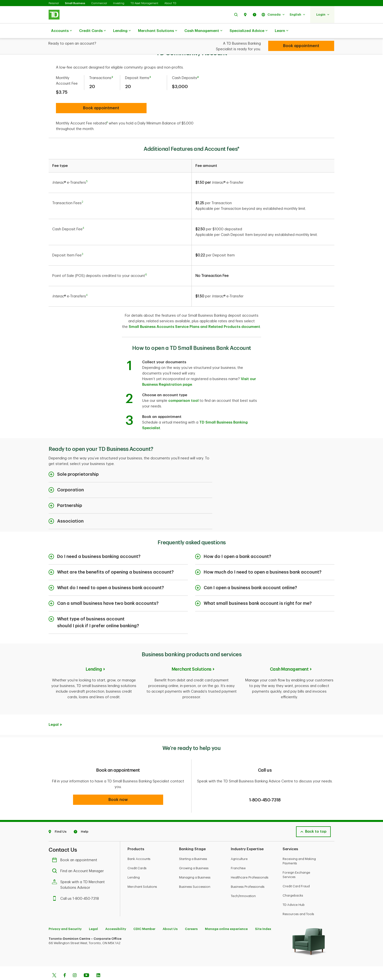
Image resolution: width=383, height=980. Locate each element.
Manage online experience (226, 916)
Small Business (75, 3)
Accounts (61, 31)
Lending (122, 31)
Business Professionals (248, 874)
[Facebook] (64, 963)
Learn (282, 31)
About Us (170, 916)
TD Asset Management (144, 3)
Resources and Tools (298, 901)
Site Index (263, 916)
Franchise (238, 855)
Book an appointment (76, 847)
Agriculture (239, 846)
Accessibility (116, 916)
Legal (54, 712)
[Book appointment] (301, 46)
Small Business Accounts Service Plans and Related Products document (194, 315)
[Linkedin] (98, 963)
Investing (119, 3)
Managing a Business (195, 865)
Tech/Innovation (243, 883)
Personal (54, 3)
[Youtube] (86, 963)
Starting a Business (193, 846)
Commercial (99, 3)
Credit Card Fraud (296, 874)
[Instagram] (75, 963)
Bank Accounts (139, 846)
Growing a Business (194, 855)
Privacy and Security (65, 916)
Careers (191, 916)
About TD (170, 3)
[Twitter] (54, 963)
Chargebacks (293, 883)
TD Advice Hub (294, 892)
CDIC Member (144, 916)
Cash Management (203, 31)
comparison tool (183, 389)
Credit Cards (92, 31)
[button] (236, 15)
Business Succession (195, 874)
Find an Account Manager (79, 858)
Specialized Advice (249, 31)
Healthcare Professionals (250, 865)
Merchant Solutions (158, 31)
